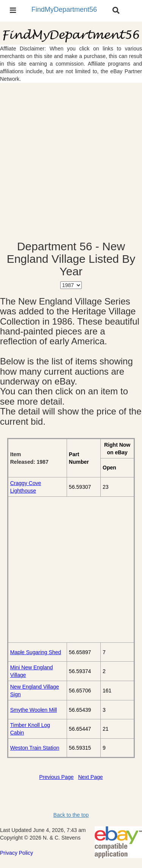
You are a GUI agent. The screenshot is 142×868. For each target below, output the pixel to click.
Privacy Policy (16, 853)
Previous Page (56, 777)
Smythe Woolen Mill (34, 710)
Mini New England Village (32, 671)
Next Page (90, 777)
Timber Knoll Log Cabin (30, 729)
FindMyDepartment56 (64, 9)
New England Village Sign (35, 691)
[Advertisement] (71, 161)
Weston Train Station (35, 748)
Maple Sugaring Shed (36, 652)
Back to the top (71, 815)
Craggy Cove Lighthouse (26, 487)
